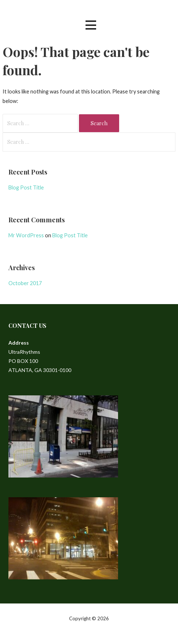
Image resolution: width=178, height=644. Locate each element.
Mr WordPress (26, 235)
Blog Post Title (26, 187)
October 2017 (25, 283)
